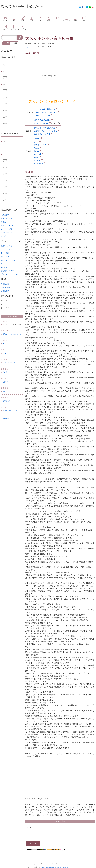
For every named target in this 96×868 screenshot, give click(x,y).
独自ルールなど (6, 246)
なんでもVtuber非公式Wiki (22, 6)
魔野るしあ (6, 391)
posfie (37, 142)
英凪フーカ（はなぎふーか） (13, 334)
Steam (37, 151)
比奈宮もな (6, 401)
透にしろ (6, 344)
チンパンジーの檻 (9, 363)
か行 (5, 71)
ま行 (5, 104)
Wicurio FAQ (5, 267)
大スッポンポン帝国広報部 (49, 38)
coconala (38, 160)
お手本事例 (5, 253)
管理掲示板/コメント (10, 411)
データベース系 (6, 233)
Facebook (39, 154)
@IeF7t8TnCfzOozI (42, 123)
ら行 (5, 117)
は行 (5, 98)
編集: (5, 419)
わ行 (5, 124)
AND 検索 (6, 43)
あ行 (5, 65)
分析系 (3, 236)
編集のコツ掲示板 (7, 288)
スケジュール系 (6, 229)
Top (27, 46)
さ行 (5, 78)
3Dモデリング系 (7, 219)
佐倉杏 (5, 372)
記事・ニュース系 (7, 226)
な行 (5, 91)
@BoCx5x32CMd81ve (43, 120)
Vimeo (38, 148)
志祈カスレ (6, 382)
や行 (5, 111)
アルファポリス (41, 145)
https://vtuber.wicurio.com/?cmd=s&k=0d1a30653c (55, 867)
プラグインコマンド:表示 (10, 274)
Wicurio (45, 864)
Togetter (38, 139)
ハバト (5, 353)
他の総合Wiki (6, 215)
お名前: (29, 828)
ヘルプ (3, 264)
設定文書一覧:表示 (7, 271)
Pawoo (38, 157)
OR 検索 (14, 43)
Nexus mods (40, 163)
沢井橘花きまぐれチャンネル (47, 112)
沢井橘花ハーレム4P (43, 115)
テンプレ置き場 (6, 250)
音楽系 (3, 222)
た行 (5, 85)
